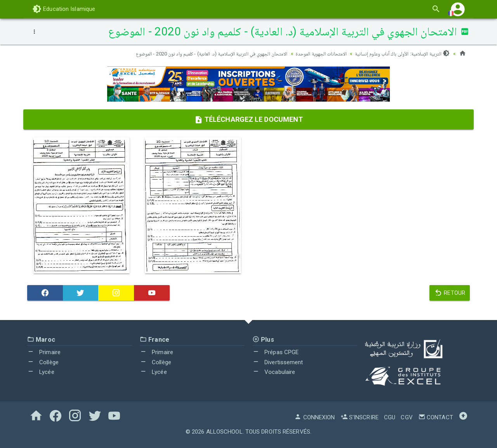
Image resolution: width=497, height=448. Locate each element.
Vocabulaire (274, 372)
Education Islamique (64, 9)
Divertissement (278, 362)
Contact (436, 417)
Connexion (315, 417)
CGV (407, 417)
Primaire (44, 352)
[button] (458, 9)
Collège (43, 362)
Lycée (41, 372)
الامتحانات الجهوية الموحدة (315, 54)
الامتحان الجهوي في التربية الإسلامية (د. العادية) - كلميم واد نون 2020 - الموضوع (199, 54)
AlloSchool (224, 432)
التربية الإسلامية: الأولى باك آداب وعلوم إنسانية (400, 54)
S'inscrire (360, 417)
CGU (390, 417)
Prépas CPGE (275, 352)
